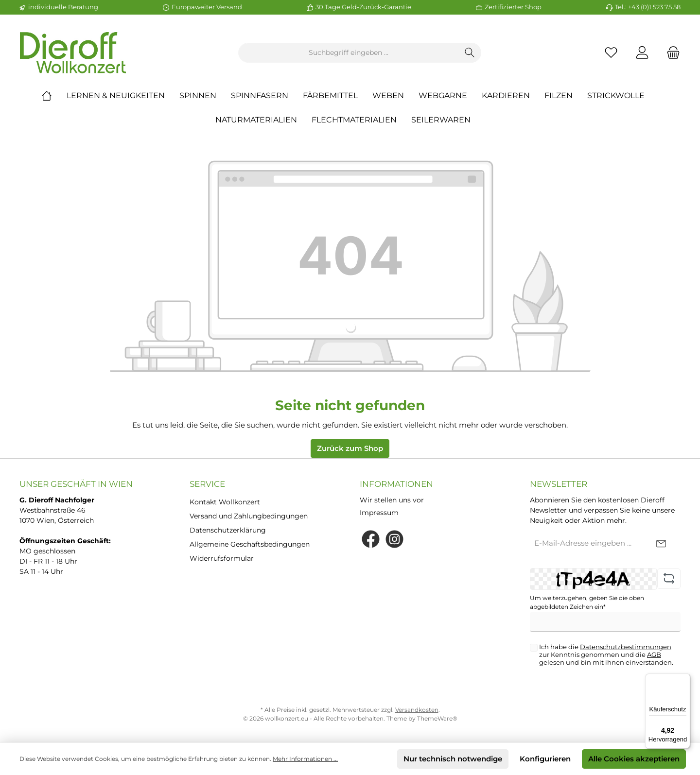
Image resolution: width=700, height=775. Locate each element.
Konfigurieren (545, 759)
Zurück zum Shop (350, 448)
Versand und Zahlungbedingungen (249, 516)
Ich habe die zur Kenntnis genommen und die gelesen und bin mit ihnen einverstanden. (606, 654)
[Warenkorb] (670, 53)
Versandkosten (417, 710)
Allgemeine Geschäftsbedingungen (250, 544)
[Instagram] (394, 539)
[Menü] (684, 679)
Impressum (379, 513)
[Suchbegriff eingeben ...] (349, 53)
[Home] (54, 96)
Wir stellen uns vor (392, 500)
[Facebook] (371, 539)
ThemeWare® (437, 718)
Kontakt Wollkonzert (225, 502)
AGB (654, 654)
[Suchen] (470, 53)
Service (207, 484)
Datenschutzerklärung (228, 530)
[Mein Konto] (642, 53)
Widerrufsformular (222, 558)
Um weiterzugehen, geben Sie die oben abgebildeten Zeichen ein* (587, 602)
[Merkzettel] (611, 53)
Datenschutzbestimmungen (626, 647)
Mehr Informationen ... (305, 759)
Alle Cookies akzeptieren (634, 759)
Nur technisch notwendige (453, 759)
